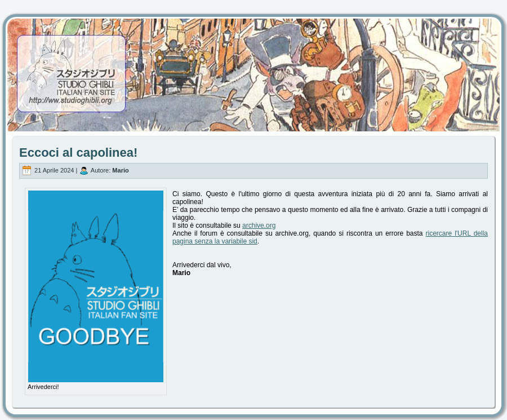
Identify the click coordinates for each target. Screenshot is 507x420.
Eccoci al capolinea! (78, 152)
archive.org (259, 226)
